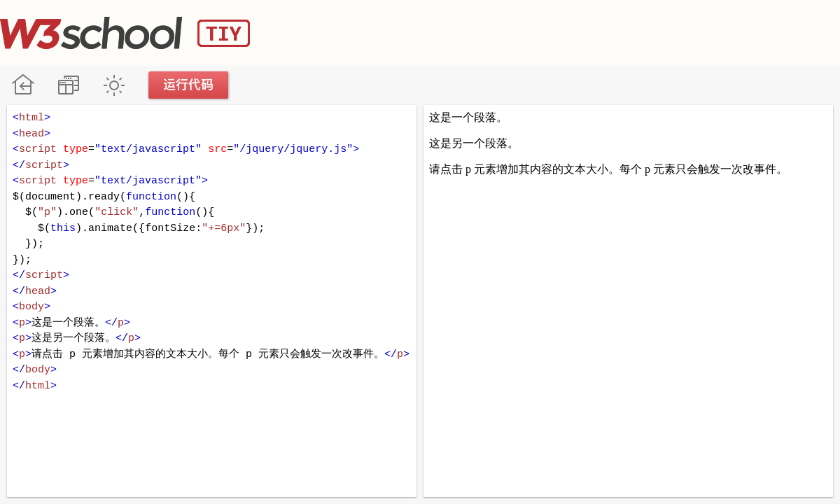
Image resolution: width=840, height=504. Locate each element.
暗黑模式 (114, 85)
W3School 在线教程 (23, 85)
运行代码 (189, 85)
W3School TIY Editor (125, 33)
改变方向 (68, 85)
